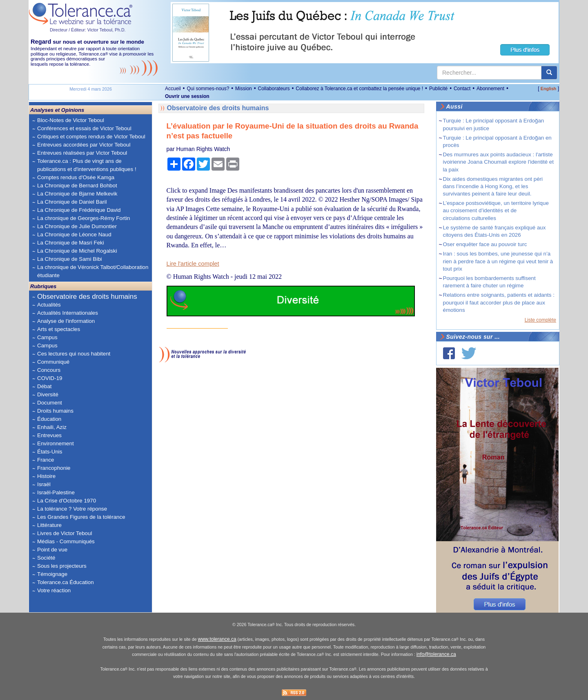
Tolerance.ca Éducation (66, 582)
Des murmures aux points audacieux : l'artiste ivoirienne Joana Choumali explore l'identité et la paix (499, 162)
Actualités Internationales (68, 313)
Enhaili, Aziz (52, 427)
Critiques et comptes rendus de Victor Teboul (91, 137)
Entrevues (49, 435)
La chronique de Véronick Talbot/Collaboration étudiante (93, 271)
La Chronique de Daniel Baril (72, 202)
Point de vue (52, 550)
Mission (244, 89)
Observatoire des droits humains (87, 297)
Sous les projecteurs (62, 566)
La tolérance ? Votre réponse (72, 509)
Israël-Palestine (56, 492)
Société (46, 558)
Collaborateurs (274, 89)
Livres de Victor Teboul (65, 533)
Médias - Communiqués (66, 541)
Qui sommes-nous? (208, 89)
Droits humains (55, 411)
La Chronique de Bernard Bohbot (77, 186)
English (548, 89)
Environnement (56, 443)
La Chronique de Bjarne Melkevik (77, 194)
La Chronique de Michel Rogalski (77, 251)
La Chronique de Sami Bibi (70, 259)
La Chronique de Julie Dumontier (77, 226)
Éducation (49, 419)
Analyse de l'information (66, 321)
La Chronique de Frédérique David (79, 210)
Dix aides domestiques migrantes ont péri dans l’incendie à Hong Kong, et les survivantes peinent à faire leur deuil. (493, 186)
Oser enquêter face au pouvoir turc (485, 244)
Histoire (46, 476)
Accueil (173, 89)
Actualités (49, 305)
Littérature (49, 525)
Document (50, 403)
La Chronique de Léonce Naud (74, 234)
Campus (47, 337)
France (46, 460)
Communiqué (53, 362)
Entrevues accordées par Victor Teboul (84, 145)
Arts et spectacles (59, 329)
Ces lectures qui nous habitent (74, 354)
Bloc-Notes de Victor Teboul (71, 120)
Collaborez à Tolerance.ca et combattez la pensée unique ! (359, 89)
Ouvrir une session (187, 96)
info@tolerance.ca (436, 654)
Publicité (438, 89)
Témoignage (52, 574)
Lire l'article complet (193, 264)
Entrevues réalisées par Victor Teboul (82, 153)
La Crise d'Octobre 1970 (67, 501)
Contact (462, 89)
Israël (44, 484)
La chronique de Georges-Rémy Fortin (84, 218)
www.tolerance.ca (217, 639)
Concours (49, 370)
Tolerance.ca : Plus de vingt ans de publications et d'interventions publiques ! (87, 165)
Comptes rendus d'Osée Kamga (76, 177)
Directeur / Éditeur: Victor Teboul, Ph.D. (88, 30)
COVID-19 (50, 378)
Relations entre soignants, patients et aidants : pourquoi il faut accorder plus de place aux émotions (499, 302)
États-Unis (50, 452)
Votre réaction (54, 590)
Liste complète (540, 320)
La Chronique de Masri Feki (71, 243)
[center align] (549, 73)
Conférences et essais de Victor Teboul (84, 128)
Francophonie (54, 468)
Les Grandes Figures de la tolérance (81, 517)
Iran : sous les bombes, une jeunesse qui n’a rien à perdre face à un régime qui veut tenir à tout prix (498, 261)
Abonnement (490, 89)
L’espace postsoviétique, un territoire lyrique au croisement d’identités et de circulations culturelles (496, 210)
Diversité (48, 394)
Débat (45, 386)
